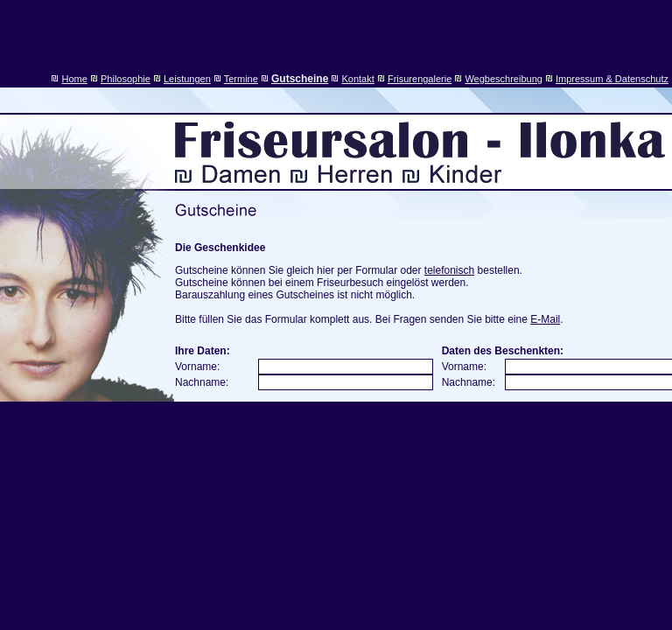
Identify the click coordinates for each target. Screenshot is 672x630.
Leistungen (187, 79)
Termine (241, 79)
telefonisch (449, 270)
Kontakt (357, 79)
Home (75, 79)
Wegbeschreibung (503, 79)
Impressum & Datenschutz (612, 79)
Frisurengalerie (420, 79)
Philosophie (126, 79)
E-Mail (545, 319)
